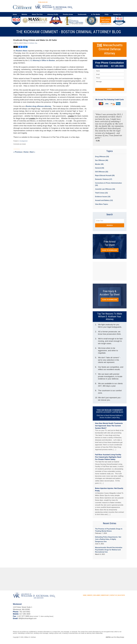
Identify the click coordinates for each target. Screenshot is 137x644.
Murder (99, 164)
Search (110, 225)
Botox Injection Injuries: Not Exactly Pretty (109, 490)
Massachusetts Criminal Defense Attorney (110, 49)
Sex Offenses (102, 160)
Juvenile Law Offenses (105, 189)
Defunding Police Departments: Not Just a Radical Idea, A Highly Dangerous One (108, 539)
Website (24, 14)
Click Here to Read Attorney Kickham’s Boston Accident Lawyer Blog (110, 417)
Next (32, 152)
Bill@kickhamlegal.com (28, 618)
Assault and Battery (104, 200)
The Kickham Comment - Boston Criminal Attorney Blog (43, 5)
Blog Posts (121, 595)
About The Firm (37, 14)
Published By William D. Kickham (105, 6)
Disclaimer (97, 595)
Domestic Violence (104, 179)
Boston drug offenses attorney (39, 106)
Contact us (117, 14)
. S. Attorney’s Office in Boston (42, 60)
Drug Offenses (102, 157)
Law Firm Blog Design (115, 637)
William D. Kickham (30, 637)
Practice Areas (68, 14)
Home (15, 14)
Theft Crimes (101, 193)
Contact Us (113, 595)
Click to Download (110, 250)
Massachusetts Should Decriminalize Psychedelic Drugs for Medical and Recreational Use (109, 550)
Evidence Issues (103, 197)
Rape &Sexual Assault (105, 175)
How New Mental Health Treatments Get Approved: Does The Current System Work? (109, 426)
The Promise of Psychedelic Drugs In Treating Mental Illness (109, 530)
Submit (110, 89)
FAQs (107, 14)
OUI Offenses (102, 172)
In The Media (96, 14)
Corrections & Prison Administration (109, 184)
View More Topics (102, 204)
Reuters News (22, 51)
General (100, 168)
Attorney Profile (53, 14)
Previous (18, 152)
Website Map (105, 595)
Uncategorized (23, 141)
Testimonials (82, 14)
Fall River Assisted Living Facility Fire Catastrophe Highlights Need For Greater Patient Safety (108, 457)
